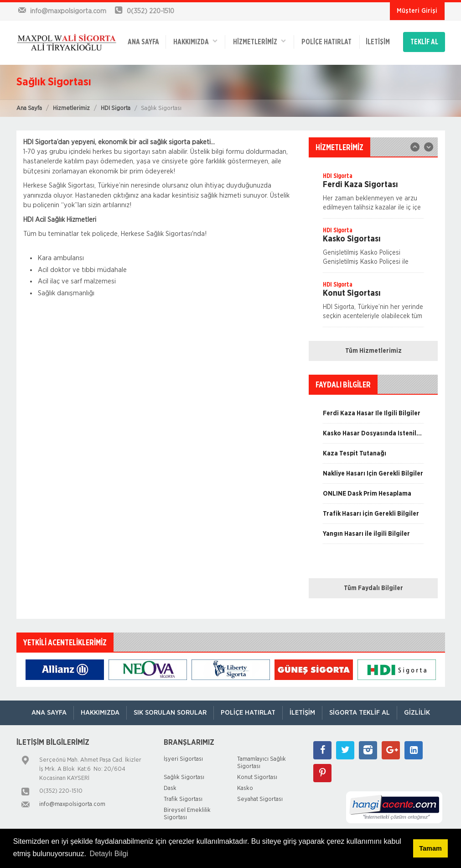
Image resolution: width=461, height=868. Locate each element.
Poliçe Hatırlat (326, 42)
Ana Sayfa (29, 108)
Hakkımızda (195, 41)
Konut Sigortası (257, 777)
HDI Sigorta (116, 108)
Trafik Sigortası (183, 799)
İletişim (378, 42)
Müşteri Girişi (417, 11)
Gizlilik (417, 713)
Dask (170, 788)
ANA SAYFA (143, 42)
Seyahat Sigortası (260, 799)
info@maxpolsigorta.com (72, 804)
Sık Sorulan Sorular (170, 713)
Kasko (245, 788)
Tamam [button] (430, 848)
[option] (373, 195)
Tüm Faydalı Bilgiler (373, 588)
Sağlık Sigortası (184, 777)
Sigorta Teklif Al (360, 713)
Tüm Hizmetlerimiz (373, 351)
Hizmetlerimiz (71, 108)
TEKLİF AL (424, 42)
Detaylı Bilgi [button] (109, 854)
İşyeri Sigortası (183, 759)
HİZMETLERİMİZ (259, 41)
